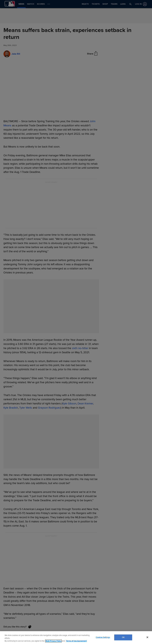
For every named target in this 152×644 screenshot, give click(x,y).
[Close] (147, 637)
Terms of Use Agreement (76, 641)
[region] (76, 638)
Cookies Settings (103, 637)
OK (123, 637)
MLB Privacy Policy (53, 641)
